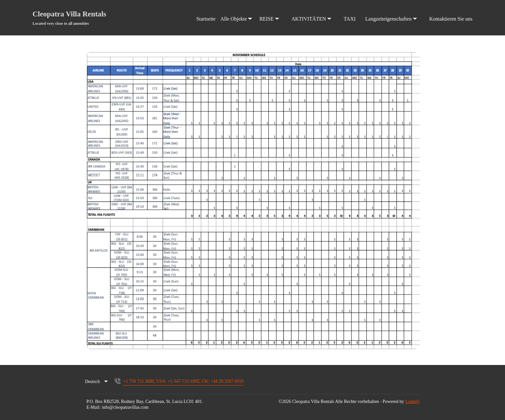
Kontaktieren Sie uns (451, 19)
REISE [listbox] (270, 13)
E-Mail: (93, 407)
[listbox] (97, 382)
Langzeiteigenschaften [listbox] (392, 13)
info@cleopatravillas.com (125, 407)
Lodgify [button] (413, 401)
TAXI (350, 19)
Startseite (206, 19)
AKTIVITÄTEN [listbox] (312, 13)
